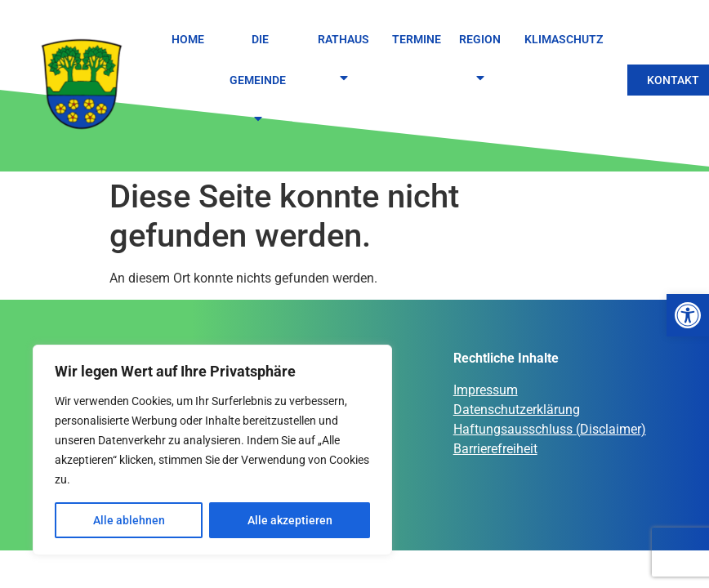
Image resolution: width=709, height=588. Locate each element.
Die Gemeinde (260, 81)
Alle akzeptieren (290, 520)
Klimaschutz (564, 39)
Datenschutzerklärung (517, 410)
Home (188, 39)
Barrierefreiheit (495, 449)
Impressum (486, 390)
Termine (417, 39)
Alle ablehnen (129, 520)
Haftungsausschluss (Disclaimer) (550, 429)
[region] (212, 450)
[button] (688, 315)
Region (482, 59)
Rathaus (346, 59)
